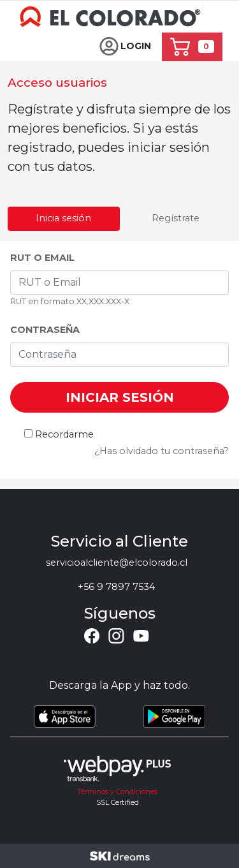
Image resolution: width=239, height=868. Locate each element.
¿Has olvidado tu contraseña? (162, 451)
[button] (125, 47)
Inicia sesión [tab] (63, 218)
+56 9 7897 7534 (116, 587)
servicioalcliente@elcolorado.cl (117, 563)
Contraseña (45, 330)
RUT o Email (42, 258)
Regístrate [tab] (176, 218)
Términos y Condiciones (117, 791)
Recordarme (64, 434)
